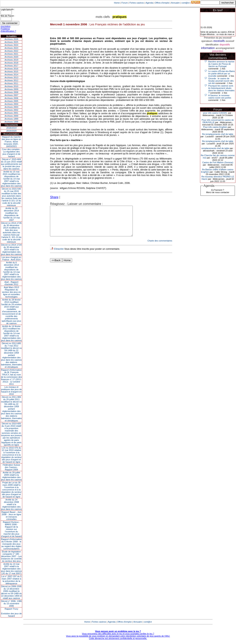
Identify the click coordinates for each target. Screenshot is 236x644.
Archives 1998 (11, 122)
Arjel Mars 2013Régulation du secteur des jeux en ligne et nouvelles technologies (11, 292)
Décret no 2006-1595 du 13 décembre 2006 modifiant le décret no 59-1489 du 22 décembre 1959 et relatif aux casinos (12, 592)
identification (212, 45)
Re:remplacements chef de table (218, 134)
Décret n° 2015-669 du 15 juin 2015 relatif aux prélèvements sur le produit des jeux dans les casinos (11, 164)
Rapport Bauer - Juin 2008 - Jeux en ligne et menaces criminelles (11, 516)
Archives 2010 (11, 86)
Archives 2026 (11, 39)
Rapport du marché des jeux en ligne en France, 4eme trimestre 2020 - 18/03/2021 (11, 142)
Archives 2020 (11, 57)
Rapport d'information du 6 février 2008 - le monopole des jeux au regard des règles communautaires (12, 544)
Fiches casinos (137, 3)
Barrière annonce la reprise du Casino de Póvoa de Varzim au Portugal (221, 64)
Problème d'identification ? (8, 30)
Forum (125, 3)
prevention (218, 51)
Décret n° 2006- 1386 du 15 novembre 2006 (12, 603)
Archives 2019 (11, 60)
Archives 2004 (11, 104)
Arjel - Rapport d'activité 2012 (12, 283)
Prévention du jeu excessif (218, 38)
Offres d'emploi (162, 3)
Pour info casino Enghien (215, 127)
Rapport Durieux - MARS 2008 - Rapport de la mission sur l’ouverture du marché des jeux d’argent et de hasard (11, 529)
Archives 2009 (11, 89)
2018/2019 (11, 128)
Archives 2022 (11, 51)
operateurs (207, 41)
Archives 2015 (11, 72)
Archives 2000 (11, 116)
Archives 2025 (11, 42)
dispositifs (225, 45)
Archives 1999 (11, 119)
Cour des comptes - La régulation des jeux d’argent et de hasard (11, 153)
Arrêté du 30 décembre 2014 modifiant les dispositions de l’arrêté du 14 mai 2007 (12, 214)
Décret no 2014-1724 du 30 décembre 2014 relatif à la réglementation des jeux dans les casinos (12, 250)
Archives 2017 (11, 66)
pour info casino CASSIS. (215, 113)
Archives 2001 (11, 113)
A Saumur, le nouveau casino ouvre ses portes (220, 97)
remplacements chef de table (215, 148)
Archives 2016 (11, 69)
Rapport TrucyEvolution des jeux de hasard (12, 612)
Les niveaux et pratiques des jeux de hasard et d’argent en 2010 (12, 391)
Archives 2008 (11, 92)
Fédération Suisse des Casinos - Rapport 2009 (12, 467)
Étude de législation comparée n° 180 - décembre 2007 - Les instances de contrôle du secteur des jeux (11, 556)
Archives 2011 (11, 83)
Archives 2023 (11, 48)
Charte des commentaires (160, 247)
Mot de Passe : (8, 16)
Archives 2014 (11, 75)
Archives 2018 (11, 63)
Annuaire (175, 3)
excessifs (219, 41)
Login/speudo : (8, 9)
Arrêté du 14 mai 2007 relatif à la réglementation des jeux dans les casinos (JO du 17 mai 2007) (12, 569)
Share (54, 197)
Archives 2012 (11, 80)
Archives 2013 (11, 77)
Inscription (6, 26)
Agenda (149, 3)
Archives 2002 (11, 110)
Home (117, 3)
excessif (230, 41)
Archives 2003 (11, 107)
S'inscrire (59, 255)
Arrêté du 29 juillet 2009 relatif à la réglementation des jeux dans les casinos (12, 476)
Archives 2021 (11, 54)
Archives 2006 (11, 98)
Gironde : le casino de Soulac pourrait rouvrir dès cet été (221, 81)
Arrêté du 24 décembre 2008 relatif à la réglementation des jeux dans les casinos (12, 504)
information (208, 48)
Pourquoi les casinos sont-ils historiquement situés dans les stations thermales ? (221, 89)
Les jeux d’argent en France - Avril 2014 (11, 258)
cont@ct (186, 3)
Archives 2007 (11, 95)
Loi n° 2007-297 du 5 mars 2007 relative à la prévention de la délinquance (11, 580)
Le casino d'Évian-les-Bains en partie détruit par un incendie (222, 74)
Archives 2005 (11, 101)
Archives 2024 (11, 45)
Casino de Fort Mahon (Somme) (218, 162)
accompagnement (225, 48)
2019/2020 (11, 131)
